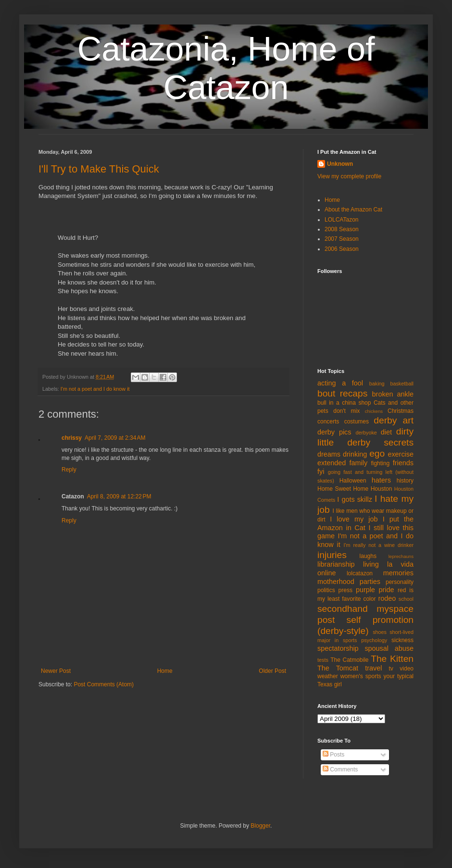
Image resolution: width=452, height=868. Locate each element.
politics (326, 590)
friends (403, 463)
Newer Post (56, 671)
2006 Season (342, 249)
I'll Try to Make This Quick (99, 169)
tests (323, 660)
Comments (340, 769)
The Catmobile (349, 660)
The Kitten (392, 659)
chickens (374, 411)
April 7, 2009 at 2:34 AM (115, 438)
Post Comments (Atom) (104, 684)
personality (400, 582)
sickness (402, 640)
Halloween (353, 481)
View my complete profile (349, 176)
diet (386, 432)
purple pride (375, 590)
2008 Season (342, 229)
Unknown (340, 164)
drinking (355, 454)
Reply (69, 470)
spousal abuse (389, 648)
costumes (357, 422)
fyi (321, 471)
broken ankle (393, 394)
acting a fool (340, 383)
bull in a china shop (344, 403)
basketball (402, 384)
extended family (342, 463)
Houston (382, 489)
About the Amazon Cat (353, 210)
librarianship (336, 564)
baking (377, 384)
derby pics (334, 432)
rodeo (387, 598)
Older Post (272, 671)
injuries (332, 555)
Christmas (401, 411)
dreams (329, 454)
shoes (380, 632)
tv (391, 669)
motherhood (336, 582)
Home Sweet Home (343, 489)
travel (373, 668)
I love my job (354, 519)
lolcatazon (360, 573)
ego (377, 453)
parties (370, 582)
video (407, 669)
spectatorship (338, 648)
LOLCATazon (341, 220)
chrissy (72, 438)
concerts (328, 422)
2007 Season (342, 239)
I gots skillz (355, 499)
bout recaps (342, 393)
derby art (394, 420)
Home (165, 671)
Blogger (260, 826)
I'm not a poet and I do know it (95, 389)
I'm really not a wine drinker (379, 545)
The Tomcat (338, 668)
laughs (368, 556)
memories (398, 573)
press (345, 590)
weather (328, 676)
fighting (380, 463)
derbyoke (366, 433)
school (406, 599)
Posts (333, 755)
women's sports (361, 676)
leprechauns (401, 556)
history (405, 481)
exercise (401, 454)
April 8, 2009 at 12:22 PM (119, 496)
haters (381, 480)
